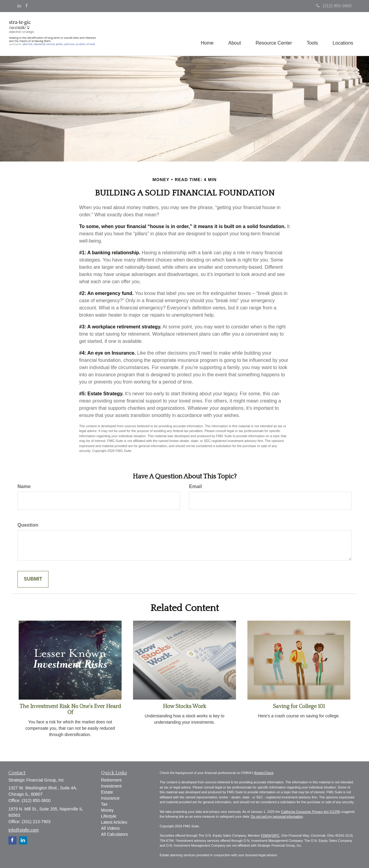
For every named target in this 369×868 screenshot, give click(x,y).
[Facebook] (26, 6)
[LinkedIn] (19, 6)
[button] (233, 34)
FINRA (266, 835)
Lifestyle (109, 816)
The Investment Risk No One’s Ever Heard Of (70, 710)
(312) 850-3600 (334, 6)
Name (24, 486)
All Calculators (115, 834)
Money (107, 810)
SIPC (276, 835)
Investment (111, 786)
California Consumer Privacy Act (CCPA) (311, 812)
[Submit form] (33, 579)
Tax (104, 804)
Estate (107, 792)
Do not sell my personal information (277, 816)
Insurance (110, 798)
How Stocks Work (184, 707)
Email (195, 486)
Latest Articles (114, 822)
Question (28, 525)
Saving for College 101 (299, 707)
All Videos (110, 828)
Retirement (111, 780)
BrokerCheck (264, 773)
